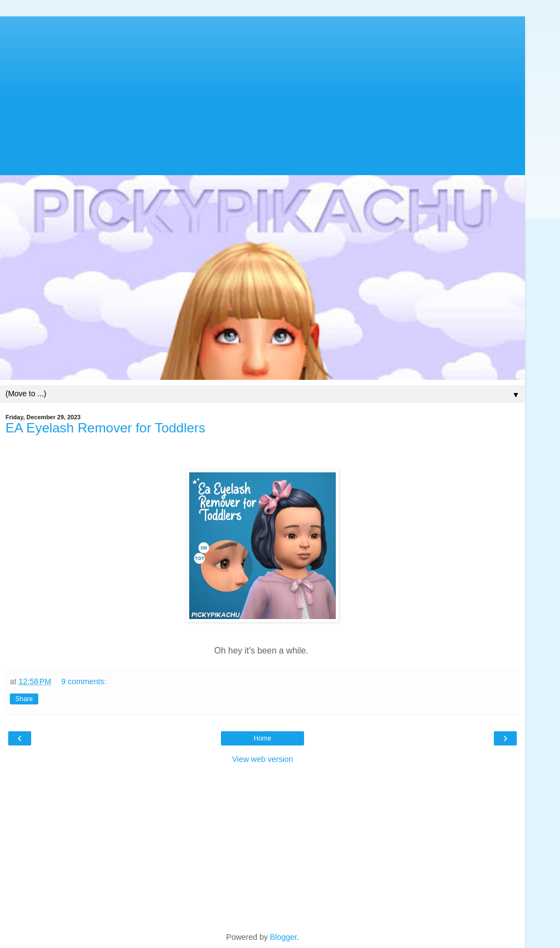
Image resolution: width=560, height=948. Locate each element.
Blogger (284, 937)
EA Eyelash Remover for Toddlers (105, 428)
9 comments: (84, 681)
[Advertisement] (262, 93)
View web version (262, 759)
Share (24, 699)
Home (262, 738)
